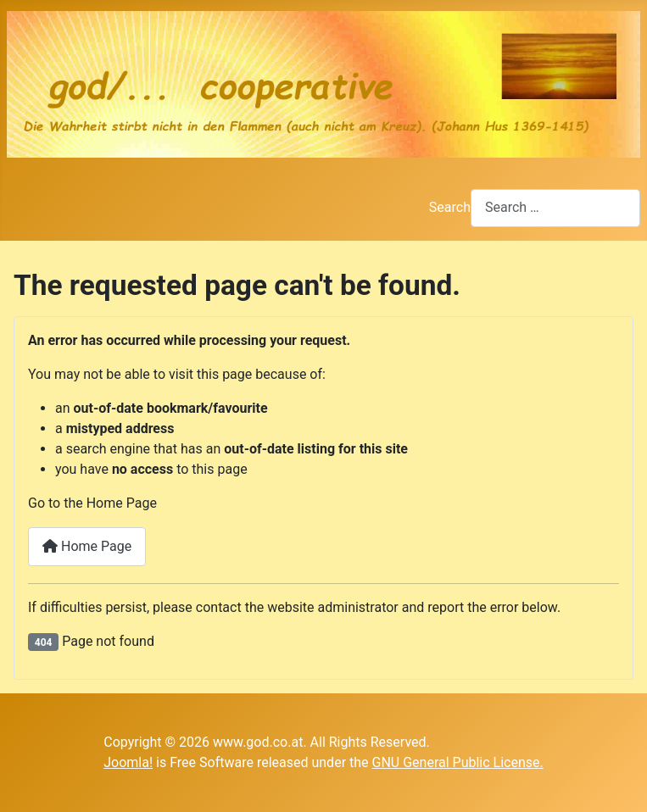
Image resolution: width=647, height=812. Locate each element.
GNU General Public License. (458, 762)
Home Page (87, 546)
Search (450, 207)
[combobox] (555, 208)
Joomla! (128, 762)
